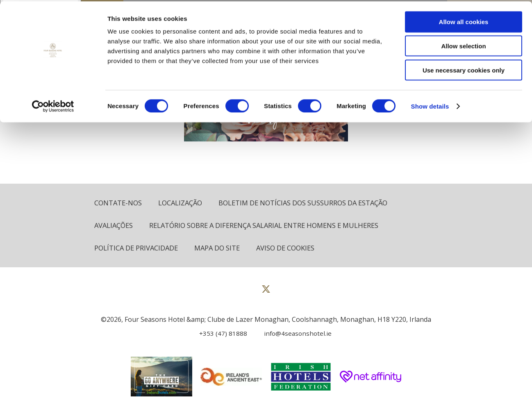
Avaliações (115, 226)
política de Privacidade (137, 249)
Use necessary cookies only (464, 69)
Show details (430, 105)
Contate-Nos (119, 203)
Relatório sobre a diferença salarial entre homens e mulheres (270, 226)
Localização (183, 203)
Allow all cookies (464, 20)
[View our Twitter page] (266, 293)
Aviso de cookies (291, 249)
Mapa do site (221, 249)
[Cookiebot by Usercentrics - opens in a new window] (53, 105)
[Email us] (293, 334)
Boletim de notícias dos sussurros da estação (309, 203)
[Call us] (220, 334)
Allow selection (463, 44)
